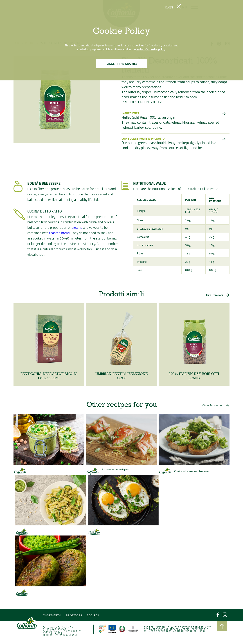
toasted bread (59, 233)
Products (75, 616)
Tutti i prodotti (213, 296)
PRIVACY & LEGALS (67, 635)
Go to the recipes (212, 407)
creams (77, 228)
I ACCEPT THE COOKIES (122, 64)
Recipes (93, 616)
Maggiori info (194, 631)
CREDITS (49, 635)
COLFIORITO (53, 616)
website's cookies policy (151, 49)
